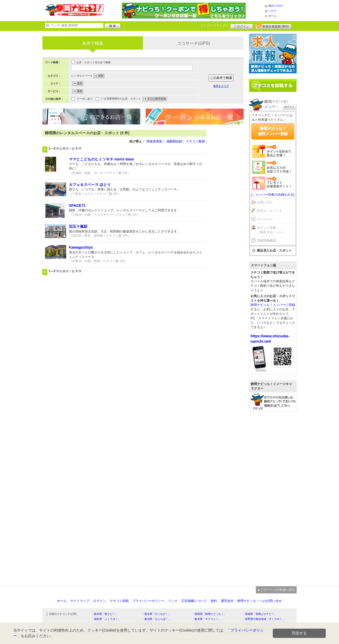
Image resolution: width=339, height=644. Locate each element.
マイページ (265, 219)
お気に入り (265, 202)
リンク (173, 601)
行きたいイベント (270, 211)
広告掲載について (194, 601)
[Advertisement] (228, 209)
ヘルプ (272, 11)
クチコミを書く (273, 85)
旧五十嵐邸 (78, 226)
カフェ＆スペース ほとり (90, 185)
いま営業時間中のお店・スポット (121, 99)
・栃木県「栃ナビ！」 (105, 614)
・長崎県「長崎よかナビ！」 (260, 614)
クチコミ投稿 (119, 601)
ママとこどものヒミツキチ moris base (101, 159)
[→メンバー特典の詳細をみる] (273, 195)
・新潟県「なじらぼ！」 (156, 619)
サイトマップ (80, 601)
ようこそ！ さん (214, 25)
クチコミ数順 (195, 141)
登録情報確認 (266, 240)
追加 (101, 76)
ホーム (272, 16)
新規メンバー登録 (273, 26)
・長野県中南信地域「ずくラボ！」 (264, 619)
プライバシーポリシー (148, 601)
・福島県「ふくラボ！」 (106, 619)
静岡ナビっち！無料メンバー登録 (273, 131)
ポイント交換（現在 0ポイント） (271, 230)
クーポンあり (85, 99)
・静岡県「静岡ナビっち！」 (209, 614)
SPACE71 (77, 205)
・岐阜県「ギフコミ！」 (207, 619)
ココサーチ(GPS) (193, 43)
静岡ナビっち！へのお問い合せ (260, 601)
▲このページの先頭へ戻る (276, 590)
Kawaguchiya (81, 247)
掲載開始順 (174, 141)
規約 (214, 601)
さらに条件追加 (157, 99)
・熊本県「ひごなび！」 (156, 614)
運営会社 (227, 601)
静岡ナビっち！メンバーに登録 (273, 305)
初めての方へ (276, 6)
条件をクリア (221, 86)
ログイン (242, 26)
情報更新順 (154, 141)
